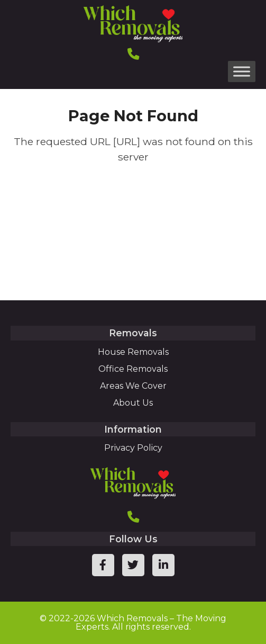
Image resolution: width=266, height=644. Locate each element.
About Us (133, 403)
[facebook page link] (103, 565)
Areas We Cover (133, 386)
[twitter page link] (133, 565)
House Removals (133, 352)
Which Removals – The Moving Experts (151, 623)
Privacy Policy (133, 448)
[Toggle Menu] (242, 71)
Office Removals (133, 369)
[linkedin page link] (163, 565)
